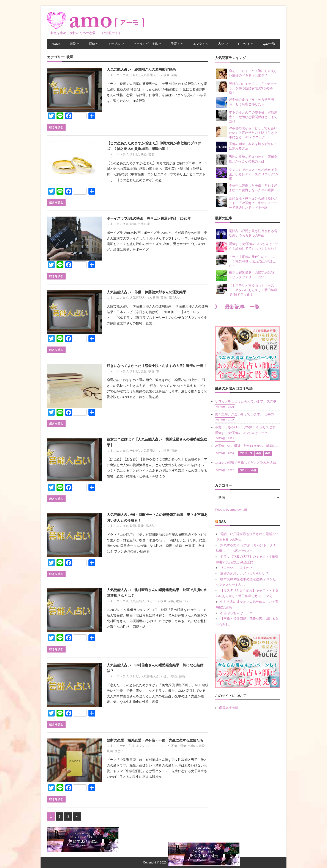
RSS (222, 522)
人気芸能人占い (151, 75)
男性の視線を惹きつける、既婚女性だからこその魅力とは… (247, 160)
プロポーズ (246, 453)
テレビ (134, 75)
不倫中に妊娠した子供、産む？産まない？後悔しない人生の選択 (247, 189)
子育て (175, 44)
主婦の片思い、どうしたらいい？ (244, 573)
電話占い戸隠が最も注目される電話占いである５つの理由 (247, 234)
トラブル (114, 44)
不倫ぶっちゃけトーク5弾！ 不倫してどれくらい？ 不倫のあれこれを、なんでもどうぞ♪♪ (247, 427)
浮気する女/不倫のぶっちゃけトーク (241, 433)
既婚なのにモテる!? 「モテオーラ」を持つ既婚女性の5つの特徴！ (246, 88)
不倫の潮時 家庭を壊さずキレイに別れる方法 (247, 147)
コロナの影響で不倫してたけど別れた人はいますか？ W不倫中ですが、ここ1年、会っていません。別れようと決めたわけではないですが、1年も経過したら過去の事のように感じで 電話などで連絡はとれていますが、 (247, 463)
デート (154, 746)
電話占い (174, 298)
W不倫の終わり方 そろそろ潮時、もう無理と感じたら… (245, 103)
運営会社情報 (228, 708)
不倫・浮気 (179, 746)
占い (221, 44)
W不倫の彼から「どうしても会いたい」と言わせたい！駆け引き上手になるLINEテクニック (247, 132)
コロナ (243, 470)
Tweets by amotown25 (231, 510)
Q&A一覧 (269, 44)
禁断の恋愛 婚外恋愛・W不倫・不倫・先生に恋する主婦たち (157, 740)
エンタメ (199, 44)
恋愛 (73, 44)
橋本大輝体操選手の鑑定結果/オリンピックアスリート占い (247, 276)
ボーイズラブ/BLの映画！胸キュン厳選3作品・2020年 (149, 218)
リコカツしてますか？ (236, 568)
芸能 (174, 75)
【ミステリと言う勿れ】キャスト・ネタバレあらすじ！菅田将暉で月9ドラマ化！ (247, 290)
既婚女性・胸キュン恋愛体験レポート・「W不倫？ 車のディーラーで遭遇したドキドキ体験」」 (247, 203)
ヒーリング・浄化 (146, 44)
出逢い (192, 746)
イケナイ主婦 (125, 746)
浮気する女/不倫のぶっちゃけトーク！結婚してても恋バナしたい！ (247, 247)
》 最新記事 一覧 (237, 307)
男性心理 (144, 224)
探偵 (92, 44)
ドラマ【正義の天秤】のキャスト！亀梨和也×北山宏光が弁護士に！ (246, 261)
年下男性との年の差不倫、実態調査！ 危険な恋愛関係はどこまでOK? (247, 117)
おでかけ (244, 44)
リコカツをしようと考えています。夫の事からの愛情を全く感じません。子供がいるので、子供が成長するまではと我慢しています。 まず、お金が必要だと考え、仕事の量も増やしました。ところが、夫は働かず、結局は (247, 401)
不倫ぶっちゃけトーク (236, 613)
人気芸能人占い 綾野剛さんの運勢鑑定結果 (141, 69)
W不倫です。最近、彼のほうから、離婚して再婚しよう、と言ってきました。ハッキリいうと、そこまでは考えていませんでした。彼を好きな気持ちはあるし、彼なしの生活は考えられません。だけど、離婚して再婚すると (247, 446)
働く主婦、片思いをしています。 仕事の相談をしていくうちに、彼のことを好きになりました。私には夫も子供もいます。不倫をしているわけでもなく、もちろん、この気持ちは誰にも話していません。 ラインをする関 (247, 414)
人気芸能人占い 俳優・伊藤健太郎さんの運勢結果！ (148, 292)
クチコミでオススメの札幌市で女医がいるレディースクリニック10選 (247, 174)
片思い (119, 751)
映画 (167, 75)
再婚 (268, 453)
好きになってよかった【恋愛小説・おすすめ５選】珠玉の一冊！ (157, 366)
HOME (56, 44)
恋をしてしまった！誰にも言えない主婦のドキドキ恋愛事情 (247, 74)
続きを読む (56, 127)
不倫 (259, 453)
